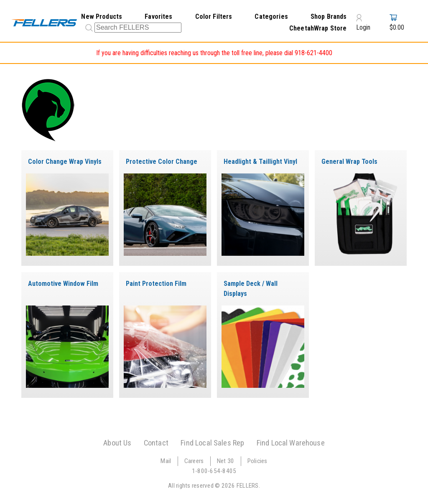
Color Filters (214, 17)
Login (363, 22)
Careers (194, 461)
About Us (117, 443)
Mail (166, 461)
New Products (102, 17)
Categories (271, 17)
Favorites (158, 17)
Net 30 (226, 461)
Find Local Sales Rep (212, 443)
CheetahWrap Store (318, 28)
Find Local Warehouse (291, 443)
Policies (257, 461)
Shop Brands (329, 17)
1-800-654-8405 (214, 471)
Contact (156, 443)
